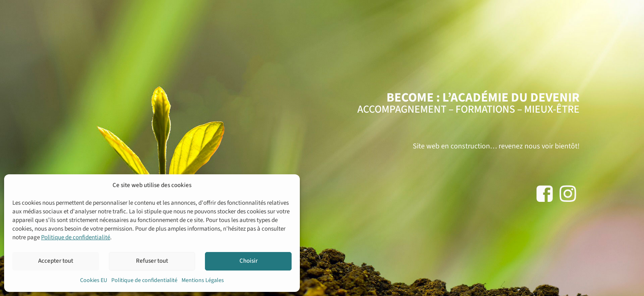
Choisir (248, 261)
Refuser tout (152, 261)
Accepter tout (56, 261)
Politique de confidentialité (76, 237)
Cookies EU (94, 280)
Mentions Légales (203, 280)
